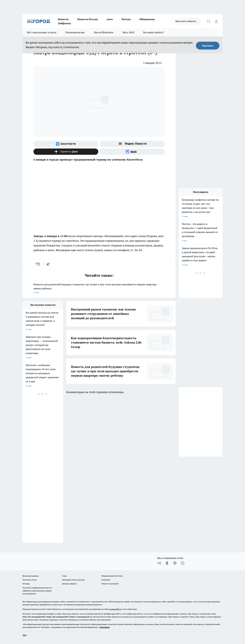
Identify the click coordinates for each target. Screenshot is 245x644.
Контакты (106, 580)
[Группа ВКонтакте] (66, 144)
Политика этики (30, 580)
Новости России (88, 19)
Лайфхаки (64, 23)
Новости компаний (110, 584)
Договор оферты (69, 584)
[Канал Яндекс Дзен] (66, 152)
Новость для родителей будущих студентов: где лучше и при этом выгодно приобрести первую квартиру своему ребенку (99, 289)
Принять (208, 46)
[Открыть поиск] (208, 21)
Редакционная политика (112, 576)
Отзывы (26, 584)
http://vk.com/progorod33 (34, 617)
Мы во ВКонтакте (104, 32)
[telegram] (49, 264)
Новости (63, 19)
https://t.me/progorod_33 (81, 617)
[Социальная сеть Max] (132, 152)
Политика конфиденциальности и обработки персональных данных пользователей (37, 591)
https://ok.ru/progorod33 (58, 617)
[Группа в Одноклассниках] (167, 563)
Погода (126, 19)
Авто (110, 19)
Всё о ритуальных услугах (42, 32)
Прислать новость (186, 21)
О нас (64, 576)
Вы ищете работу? (154, 32)
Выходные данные (31, 576)
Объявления (147, 19)
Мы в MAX (128, 32)
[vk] (38, 264)
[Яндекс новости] (132, 144)
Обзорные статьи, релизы (73, 580)
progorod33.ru (115, 609)
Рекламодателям (75, 32)
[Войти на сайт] (216, 21)
